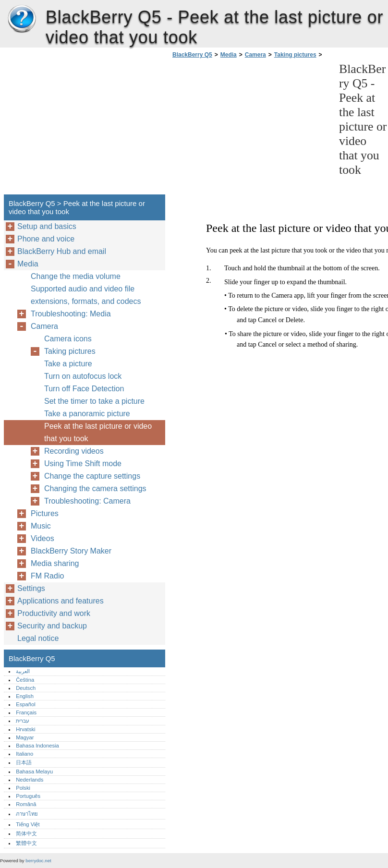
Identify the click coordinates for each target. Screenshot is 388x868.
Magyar (25, 737)
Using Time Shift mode (83, 464)
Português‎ (28, 796)
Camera (255, 55)
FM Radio (47, 576)
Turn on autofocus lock (83, 376)
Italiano (24, 754)
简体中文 (26, 833)
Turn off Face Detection (84, 389)
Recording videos (74, 451)
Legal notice (38, 638)
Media (229, 55)
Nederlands (30, 780)
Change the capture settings (92, 476)
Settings (31, 588)
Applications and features (61, 601)
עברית (23, 721)
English (25, 696)
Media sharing (55, 563)
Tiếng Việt (28, 824)
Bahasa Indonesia (37, 746)
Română (26, 804)
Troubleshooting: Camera (87, 501)
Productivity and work (54, 613)
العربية (23, 671)
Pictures (45, 513)
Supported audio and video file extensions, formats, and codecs (86, 295)
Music (41, 526)
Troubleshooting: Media (71, 314)
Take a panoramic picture (87, 414)
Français (26, 712)
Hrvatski (25, 729)
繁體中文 (26, 843)
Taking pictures (295, 55)
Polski (23, 788)
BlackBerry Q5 (22, 19)
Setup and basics (47, 226)
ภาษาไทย (27, 814)
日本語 (24, 762)
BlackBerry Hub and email (62, 251)
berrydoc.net (38, 861)
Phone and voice (46, 239)
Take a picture (68, 364)
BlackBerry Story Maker (71, 551)
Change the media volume (76, 276)
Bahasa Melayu (34, 772)
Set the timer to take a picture (94, 401)
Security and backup (52, 626)
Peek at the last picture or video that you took (98, 432)
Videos (42, 538)
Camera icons (68, 339)
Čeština (25, 680)
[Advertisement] (251, 129)
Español (25, 704)
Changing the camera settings (95, 488)
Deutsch (26, 688)
